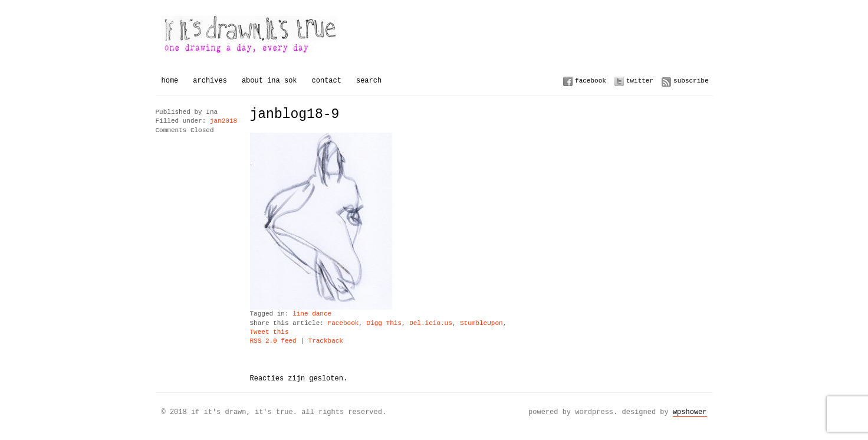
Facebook (591, 81)
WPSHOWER (690, 412)
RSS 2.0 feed (273, 341)
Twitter (640, 81)
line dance (312, 314)
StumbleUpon (481, 324)
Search (369, 81)
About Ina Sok (269, 81)
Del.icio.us (431, 324)
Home (170, 81)
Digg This (384, 324)
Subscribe (691, 81)
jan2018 (223, 121)
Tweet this (269, 332)
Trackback (326, 341)
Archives (210, 81)
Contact (327, 81)
